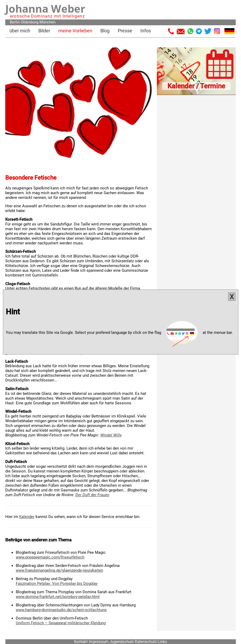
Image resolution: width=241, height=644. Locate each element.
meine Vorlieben (75, 31)
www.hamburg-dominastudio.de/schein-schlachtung (61, 610)
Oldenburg (30, 22)
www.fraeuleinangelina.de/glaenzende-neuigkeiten (59, 570)
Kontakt (81, 642)
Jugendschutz (122, 642)
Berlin (15, 22)
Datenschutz (146, 642)
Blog (105, 31)
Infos (146, 31)
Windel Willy (111, 435)
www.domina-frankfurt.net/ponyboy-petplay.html (58, 597)
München (47, 22)
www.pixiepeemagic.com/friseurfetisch (50, 557)
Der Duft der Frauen (92, 495)
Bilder (44, 31)
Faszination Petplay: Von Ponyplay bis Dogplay (57, 583)
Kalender (27, 517)
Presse (125, 31)
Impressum (99, 642)
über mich (20, 31)
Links (162, 642)
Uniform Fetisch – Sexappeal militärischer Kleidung (61, 623)
